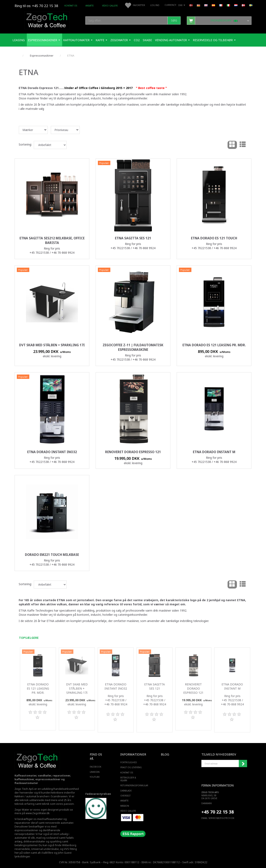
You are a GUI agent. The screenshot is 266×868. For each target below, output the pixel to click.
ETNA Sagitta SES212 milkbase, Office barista (52, 240)
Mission (125, 806)
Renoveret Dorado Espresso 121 (133, 452)
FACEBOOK (95, 767)
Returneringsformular (132, 785)
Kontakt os (71, 6)
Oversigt (125, 796)
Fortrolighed (129, 762)
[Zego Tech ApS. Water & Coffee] (47, 20)
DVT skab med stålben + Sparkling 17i (52, 345)
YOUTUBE (95, 777)
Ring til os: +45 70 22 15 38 (36, 6)
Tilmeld (243, 764)
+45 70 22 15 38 (218, 812)
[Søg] (174, 20)
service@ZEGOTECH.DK (221, 818)
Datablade (126, 791)
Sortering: (25, 144)
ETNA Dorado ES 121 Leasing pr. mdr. (214, 345)
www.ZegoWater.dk (38, 813)
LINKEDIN (95, 772)
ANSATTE (90, 6)
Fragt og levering (131, 767)
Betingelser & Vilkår (128, 779)
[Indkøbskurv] (219, 20)
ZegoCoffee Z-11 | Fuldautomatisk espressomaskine (133, 347)
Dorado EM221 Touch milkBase (52, 555)
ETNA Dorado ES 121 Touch (214, 238)
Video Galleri (110, 6)
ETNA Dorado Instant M (214, 452)
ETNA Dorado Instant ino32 (52, 452)
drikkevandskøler (34, 841)
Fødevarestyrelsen (98, 794)
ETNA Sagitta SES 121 (133, 238)
